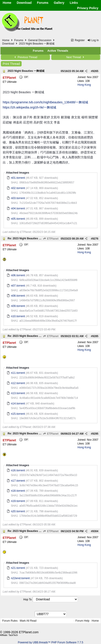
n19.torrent (18, 501)
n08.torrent (18, 296)
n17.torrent (18, 481)
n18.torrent (18, 491)
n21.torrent (18, 568)
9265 (95, 71)
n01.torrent (18, 178)
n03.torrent (18, 198)
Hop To (27, 599)
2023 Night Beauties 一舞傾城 (26, 71)
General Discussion (40, 40)
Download (24, 3)
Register (78, 40)
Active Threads (58, 51)
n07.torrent (18, 286)
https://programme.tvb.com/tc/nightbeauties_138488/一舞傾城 (45, 102)
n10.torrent (18, 316)
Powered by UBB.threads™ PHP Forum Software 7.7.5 (50, 642)
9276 (95, 239)
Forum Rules (10, 621)
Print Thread (11, 64)
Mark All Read (28, 621)
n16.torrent (18, 470)
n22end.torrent (20, 578)
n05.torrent (18, 219)
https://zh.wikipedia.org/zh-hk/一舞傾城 (29, 107)
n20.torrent (18, 511)
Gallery (59, 3)
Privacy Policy (88, 8)
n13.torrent (18, 393)
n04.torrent (18, 208)
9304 (95, 531)
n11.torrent (18, 373)
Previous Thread (25, 57)
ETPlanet (51, 239)
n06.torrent (18, 275)
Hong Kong (84, 85)
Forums (43, 3)
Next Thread (76, 57)
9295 (95, 434)
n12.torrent (18, 383)
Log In (93, 40)
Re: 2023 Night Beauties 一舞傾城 (29, 238)
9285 (95, 336)
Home (7, 3)
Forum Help (82, 621)
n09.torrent (18, 306)
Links (74, 3)
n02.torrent (18, 188)
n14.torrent (18, 403)
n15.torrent (18, 414)
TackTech (13, 635)
